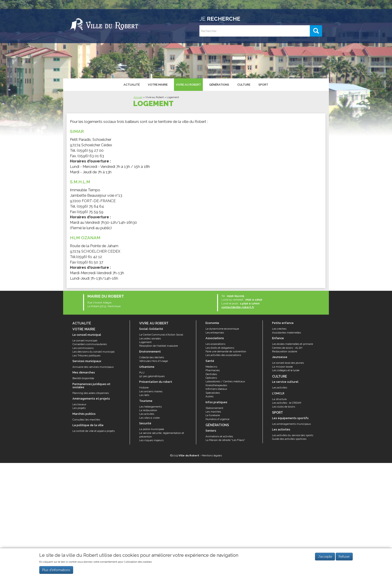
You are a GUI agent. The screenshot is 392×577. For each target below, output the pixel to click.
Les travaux (79, 404)
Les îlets (144, 395)
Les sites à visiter (150, 418)
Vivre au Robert (188, 84)
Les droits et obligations (220, 348)
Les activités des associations (223, 355)
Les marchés (213, 412)
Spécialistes (213, 393)
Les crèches (279, 329)
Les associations (215, 344)
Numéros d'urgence (217, 419)
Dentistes (211, 374)
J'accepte (325, 557)
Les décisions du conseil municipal (93, 352)
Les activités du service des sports (293, 435)
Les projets (79, 408)
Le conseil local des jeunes (288, 363)
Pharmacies (213, 370)
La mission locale (282, 367)
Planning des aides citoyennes (91, 393)
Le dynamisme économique (222, 329)
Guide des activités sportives (289, 439)
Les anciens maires (151, 391)
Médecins (211, 367)
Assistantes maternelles (287, 333)
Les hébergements (150, 407)
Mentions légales (212, 455)
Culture (243, 84)
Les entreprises (215, 333)
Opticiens (211, 378)
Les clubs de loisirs (284, 407)
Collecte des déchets (152, 357)
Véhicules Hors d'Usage (154, 361)
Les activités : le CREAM (287, 403)
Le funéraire (213, 415)
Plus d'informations (56, 570)
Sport (263, 84)
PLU (142, 373)
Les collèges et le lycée (286, 370)
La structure (279, 399)
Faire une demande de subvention (226, 351)
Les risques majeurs (151, 440)
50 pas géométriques (152, 376)
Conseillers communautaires (90, 344)
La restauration (148, 410)
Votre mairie (158, 84)
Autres (210, 396)
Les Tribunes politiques (86, 356)
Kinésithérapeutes (216, 385)
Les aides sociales (150, 338)
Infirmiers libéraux (216, 389)
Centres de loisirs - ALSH (287, 348)
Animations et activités (219, 436)
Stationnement (214, 408)
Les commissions (83, 348)
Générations (219, 84)
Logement (145, 342)
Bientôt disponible (83, 378)
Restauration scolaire (285, 351)
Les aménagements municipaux (292, 424)
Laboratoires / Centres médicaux (225, 381)
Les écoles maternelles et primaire (293, 344)
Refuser (344, 557)
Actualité (131, 84)
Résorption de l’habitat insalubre (159, 346)
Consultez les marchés (86, 420)
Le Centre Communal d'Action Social (161, 335)
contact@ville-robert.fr (238, 307)
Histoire (144, 388)
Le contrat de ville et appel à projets (94, 431)
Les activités (147, 414)
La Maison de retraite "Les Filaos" (225, 440)
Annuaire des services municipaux (93, 367)
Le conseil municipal (85, 341)
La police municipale (152, 429)
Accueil (138, 97)
